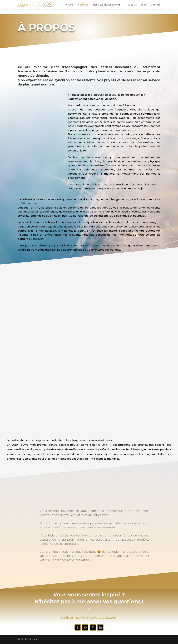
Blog (144, 5)
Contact (156, 5)
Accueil (69, 5)
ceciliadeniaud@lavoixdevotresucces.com (89, 617)
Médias (133, 5)
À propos (83, 5)
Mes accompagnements (107, 5)
